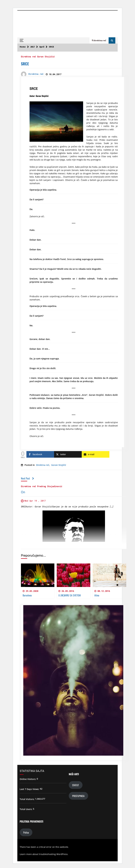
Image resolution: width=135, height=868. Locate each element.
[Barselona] (38, 575)
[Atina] (109, 575)
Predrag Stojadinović (50, 486)
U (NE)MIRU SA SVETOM (70, 595)
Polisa (26, 832)
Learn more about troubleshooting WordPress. (44, 854)
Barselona (27, 595)
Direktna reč (28, 56)
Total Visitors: (27, 799)
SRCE (25, 64)
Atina (97, 595)
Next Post (27, 478)
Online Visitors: (28, 779)
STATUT (76, 785)
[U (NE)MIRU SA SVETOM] (74, 575)
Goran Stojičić (46, 56)
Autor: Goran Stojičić (39, 96)
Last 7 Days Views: (30, 789)
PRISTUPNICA (78, 796)
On (23, 492)
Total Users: (26, 809)
